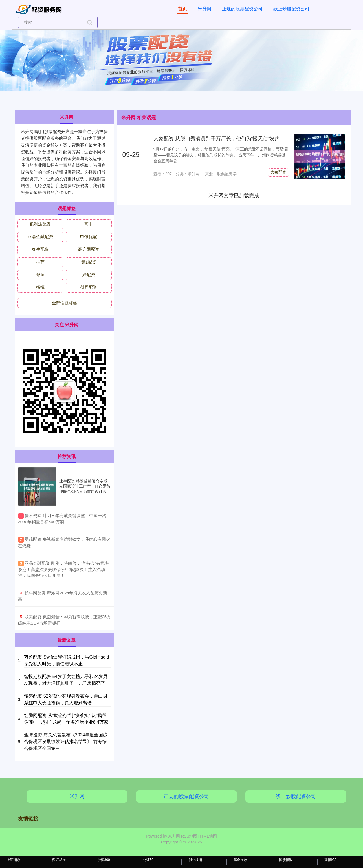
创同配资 (89, 287)
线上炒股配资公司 (291, 9)
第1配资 (89, 262)
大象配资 (278, 172)
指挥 (40, 287)
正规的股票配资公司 (242, 9)
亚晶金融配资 (40, 237)
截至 (40, 275)
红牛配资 (40, 249)
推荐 (40, 262)
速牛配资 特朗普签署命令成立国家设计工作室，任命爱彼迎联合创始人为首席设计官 (85, 486)
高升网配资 (89, 249)
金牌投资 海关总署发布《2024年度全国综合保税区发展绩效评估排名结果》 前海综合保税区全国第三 (66, 742)
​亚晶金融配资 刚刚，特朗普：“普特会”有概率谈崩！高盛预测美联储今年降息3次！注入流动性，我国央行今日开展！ (64, 569)
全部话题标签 (65, 303)
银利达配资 (40, 224)
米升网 (204, 9)
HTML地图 (208, 836)
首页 (182, 9)
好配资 (89, 275)
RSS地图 (189, 836)
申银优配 (89, 237)
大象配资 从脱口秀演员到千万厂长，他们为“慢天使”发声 (217, 139)
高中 (89, 224)
